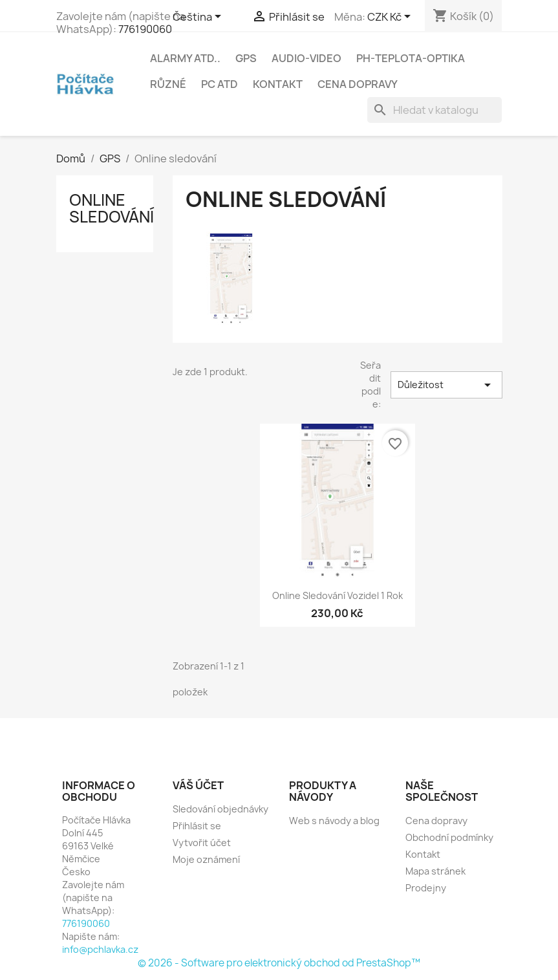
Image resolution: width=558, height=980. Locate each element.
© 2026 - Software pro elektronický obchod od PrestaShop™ (279, 963)
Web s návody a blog (334, 821)
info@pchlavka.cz (100, 949)
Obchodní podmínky (449, 837)
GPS (246, 58)
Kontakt (278, 84)
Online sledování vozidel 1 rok (338, 595)
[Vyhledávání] (435, 110)
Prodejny (426, 888)
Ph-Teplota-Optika (411, 58)
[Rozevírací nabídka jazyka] (199, 17)
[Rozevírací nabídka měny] (391, 17)
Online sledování (112, 208)
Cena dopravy (358, 84)
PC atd (220, 84)
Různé (168, 84)
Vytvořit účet (202, 843)
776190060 (145, 29)
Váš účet (198, 785)
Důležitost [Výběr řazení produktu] (446, 385)
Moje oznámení (206, 859)
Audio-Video (306, 58)
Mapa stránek (435, 871)
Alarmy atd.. (185, 58)
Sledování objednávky (220, 809)
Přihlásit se (197, 826)
